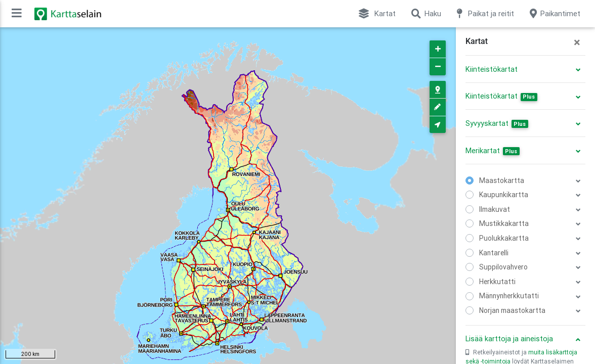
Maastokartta (502, 180)
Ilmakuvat (495, 209)
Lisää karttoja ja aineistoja (509, 339)
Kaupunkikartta (504, 195)
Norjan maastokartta (512, 310)
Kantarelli (494, 253)
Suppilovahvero (503, 267)
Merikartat (493, 151)
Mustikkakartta (504, 223)
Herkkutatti (497, 282)
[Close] (577, 42)
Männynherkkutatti (509, 296)
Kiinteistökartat (492, 69)
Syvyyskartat (497, 123)
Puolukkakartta (504, 238)
